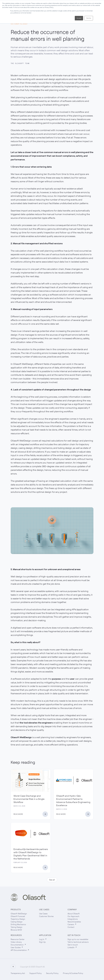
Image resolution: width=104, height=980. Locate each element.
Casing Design (17, 922)
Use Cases (43, 914)
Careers (72, 924)
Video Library (16, 942)
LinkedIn (72, 947)
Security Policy (52, 973)
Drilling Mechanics (18, 924)
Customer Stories (46, 916)
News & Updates (74, 922)
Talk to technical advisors (78, 942)
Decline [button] (89, 18)
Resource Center (18, 939)
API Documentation (20, 950)
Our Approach (73, 916)
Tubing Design (16, 927)
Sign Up (42, 942)
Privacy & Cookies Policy (73, 973)
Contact (71, 927)
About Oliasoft (74, 914)
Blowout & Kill (16, 930)
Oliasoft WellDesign (19, 914)
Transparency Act (18, 973)
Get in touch (73, 945)
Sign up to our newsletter (78, 939)
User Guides (17, 947)
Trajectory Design (18, 919)
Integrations (73, 919)
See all (52, 880)
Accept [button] (79, 18)
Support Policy (36, 973)
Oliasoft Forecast (18, 916)
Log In (43, 939)
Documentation (18, 945)
